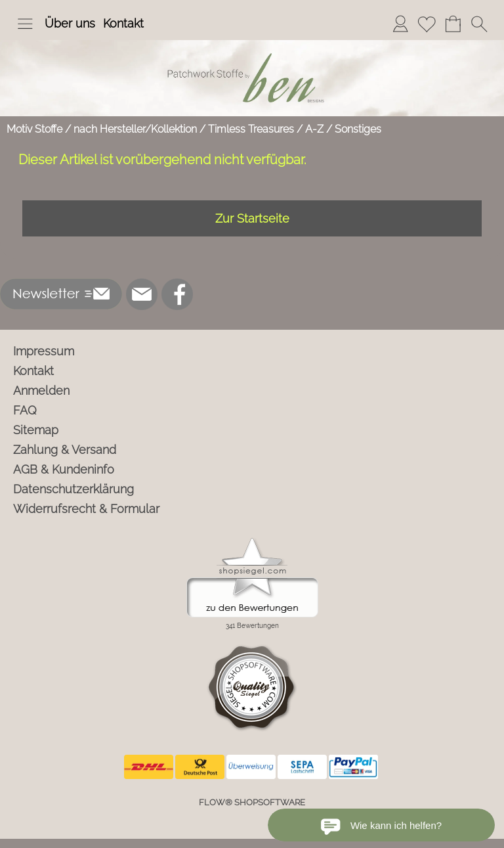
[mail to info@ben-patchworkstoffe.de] (142, 294)
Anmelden (41, 391)
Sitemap (36, 430)
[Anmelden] (400, 24)
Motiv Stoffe (34, 129)
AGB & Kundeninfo (64, 469)
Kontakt (123, 23)
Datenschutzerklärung (73, 489)
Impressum (44, 351)
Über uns (70, 23)
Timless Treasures (251, 129)
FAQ (25, 410)
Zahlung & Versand (65, 450)
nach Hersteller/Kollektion (135, 129)
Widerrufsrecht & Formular (86, 509)
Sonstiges (358, 129)
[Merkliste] (427, 24)
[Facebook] (177, 294)
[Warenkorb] (453, 24)
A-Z (314, 129)
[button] (25, 24)
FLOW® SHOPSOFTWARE (252, 802)
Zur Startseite (252, 218)
